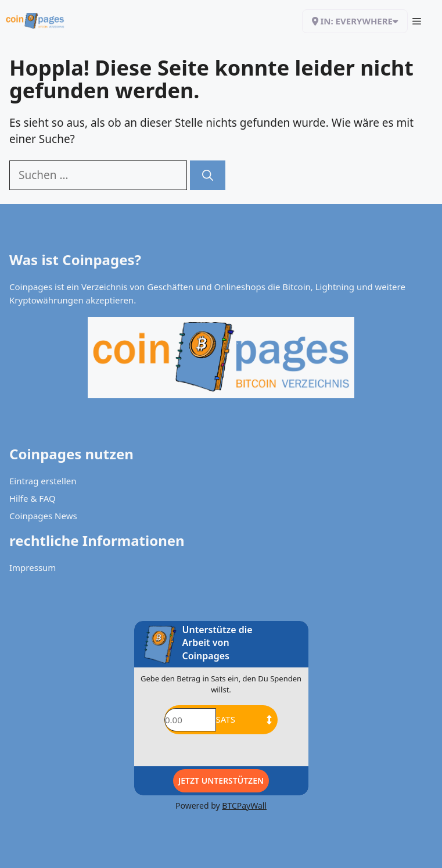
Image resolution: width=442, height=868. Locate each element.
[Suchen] (208, 175)
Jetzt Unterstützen (221, 781)
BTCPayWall (244, 806)
